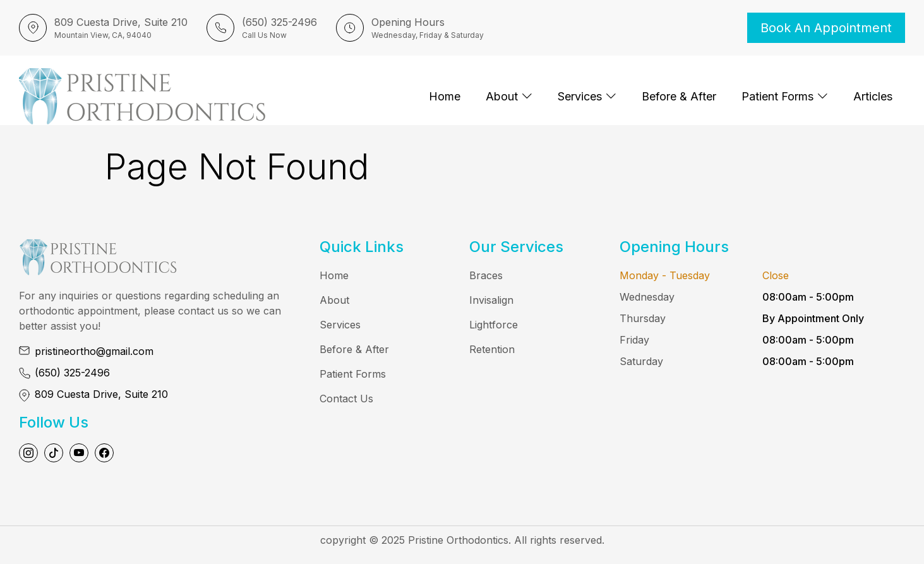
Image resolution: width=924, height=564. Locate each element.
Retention (492, 349)
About (509, 96)
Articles (873, 96)
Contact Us (346, 399)
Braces (486, 275)
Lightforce (494, 325)
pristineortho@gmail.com (94, 351)
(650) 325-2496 (72, 373)
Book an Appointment (826, 28)
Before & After (679, 96)
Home (445, 96)
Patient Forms (785, 96)
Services (587, 96)
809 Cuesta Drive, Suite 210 (101, 394)
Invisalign (491, 300)
